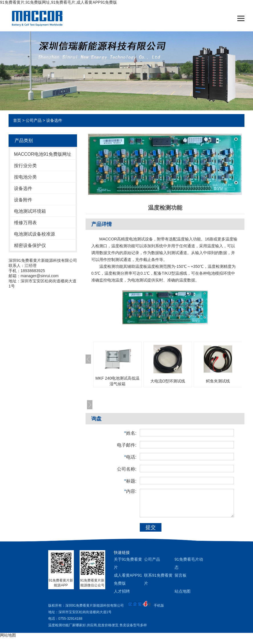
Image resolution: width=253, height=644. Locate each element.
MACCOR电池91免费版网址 (43, 154)
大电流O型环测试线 (168, 381)
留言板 (181, 575)
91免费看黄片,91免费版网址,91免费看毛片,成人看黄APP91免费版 (58, 2)
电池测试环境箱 (30, 211)
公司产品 (34, 120)
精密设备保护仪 (30, 245)
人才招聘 (122, 591)
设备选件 (54, 120)
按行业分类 (25, 166)
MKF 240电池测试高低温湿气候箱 (118, 381)
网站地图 (8, 635)
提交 (151, 527)
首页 (17, 120)
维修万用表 (25, 223)
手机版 (159, 605)
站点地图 (183, 591)
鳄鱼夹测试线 (218, 381)
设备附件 (23, 200)
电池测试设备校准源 (35, 234)
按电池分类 (25, 177)
